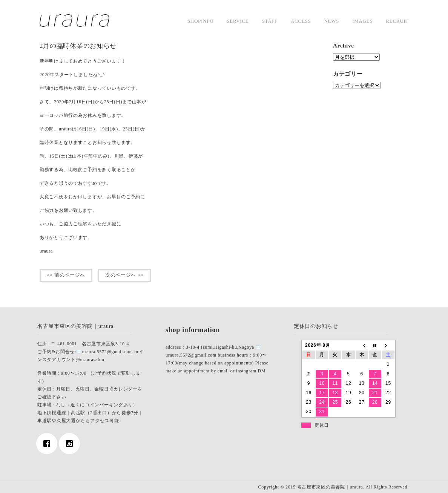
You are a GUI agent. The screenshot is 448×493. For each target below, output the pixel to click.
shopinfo (200, 21)
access (301, 21)
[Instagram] (71, 444)
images (362, 21)
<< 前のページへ (66, 275)
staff (270, 21)
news (331, 21)
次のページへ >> (124, 275)
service (238, 21)
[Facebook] (49, 444)
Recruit (397, 21)
